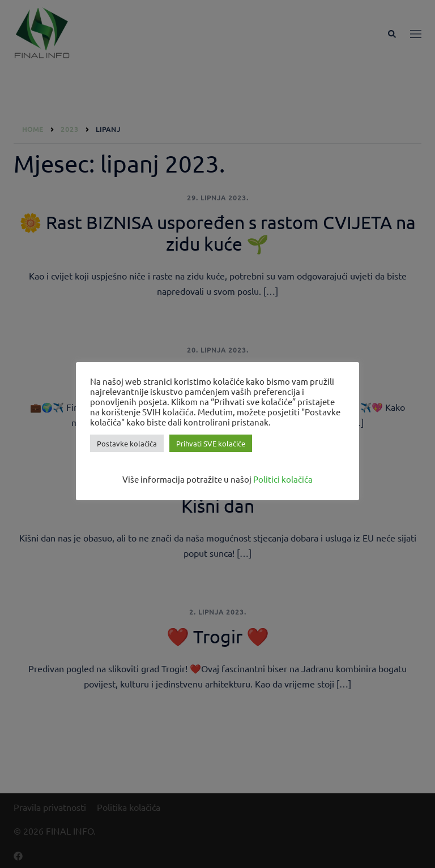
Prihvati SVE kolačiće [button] (211, 443)
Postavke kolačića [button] (127, 443)
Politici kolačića (283, 479)
